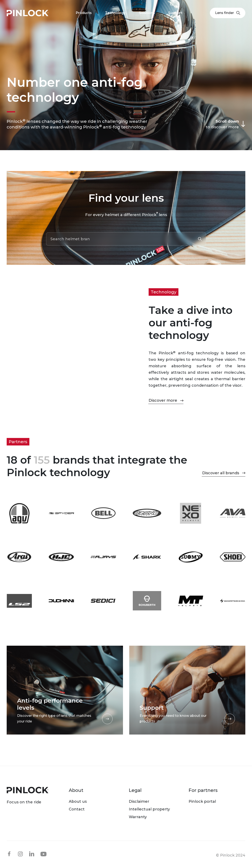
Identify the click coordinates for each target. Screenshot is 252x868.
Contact (77, 809)
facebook (9, 854)
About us (78, 801)
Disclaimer (139, 801)
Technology (115, 13)
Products (84, 13)
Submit (200, 239)
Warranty (138, 817)
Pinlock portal (202, 801)
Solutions (147, 13)
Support (175, 13)
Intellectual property (149, 809)
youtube (44, 854)
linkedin (32, 854)
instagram (20, 854)
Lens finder (228, 13)
